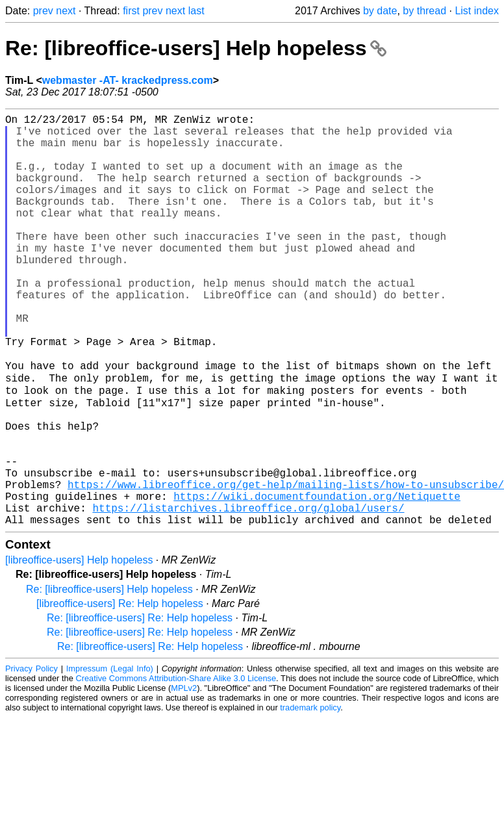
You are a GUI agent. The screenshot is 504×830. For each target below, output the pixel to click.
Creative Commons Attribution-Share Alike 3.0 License (176, 767)
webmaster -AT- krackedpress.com (128, 80)
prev (43, 11)
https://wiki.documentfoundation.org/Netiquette (317, 579)
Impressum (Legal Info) (110, 757)
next (66, 11)
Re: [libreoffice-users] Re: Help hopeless (140, 706)
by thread (424, 11)
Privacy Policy (31, 757)
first (131, 11)
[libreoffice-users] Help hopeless (79, 648)
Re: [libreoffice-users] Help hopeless (196, 48)
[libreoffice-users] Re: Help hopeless (120, 692)
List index (477, 11)
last (196, 11)
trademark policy (310, 796)
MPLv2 (184, 776)
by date (380, 11)
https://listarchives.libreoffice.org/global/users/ (248, 593)
